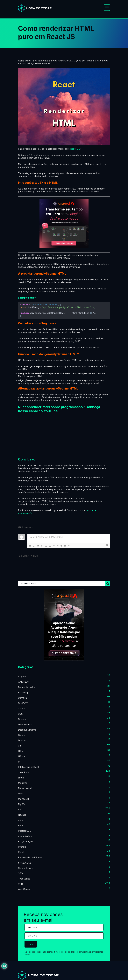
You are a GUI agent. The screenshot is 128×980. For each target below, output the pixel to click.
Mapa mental (25, 788)
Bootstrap (23, 693)
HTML (21, 751)
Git (19, 746)
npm (20, 820)
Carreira (22, 698)
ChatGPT (23, 703)
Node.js (22, 815)
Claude (22, 708)
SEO (20, 873)
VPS (20, 884)
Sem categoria (26, 868)
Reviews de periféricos (30, 857)
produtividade (25, 836)
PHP (21, 825)
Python (22, 847)
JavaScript (24, 772)
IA (19, 762)
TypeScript (24, 879)
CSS (20, 714)
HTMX (22, 756)
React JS (75, 149)
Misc (21, 794)
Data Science (25, 724)
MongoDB (23, 799)
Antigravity (24, 682)
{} (65, 545)
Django (22, 735)
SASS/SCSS (25, 863)
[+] (69, 545)
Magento (23, 783)
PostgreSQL (24, 831)
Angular (22, 677)
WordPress (24, 889)
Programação (25, 841)
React (21, 852)
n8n (20, 810)
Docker (22, 740)
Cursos (22, 719)
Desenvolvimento (27, 730)
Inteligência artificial (28, 767)
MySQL (22, 804)
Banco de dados (27, 687)
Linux (21, 778)
